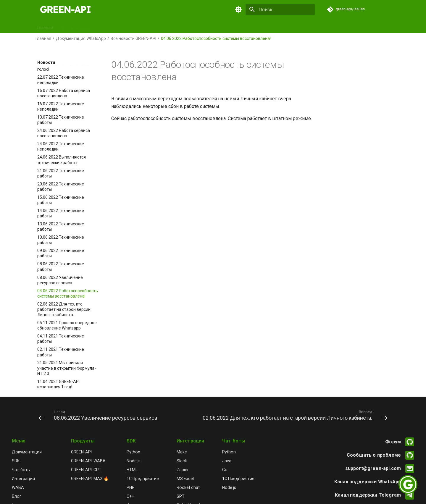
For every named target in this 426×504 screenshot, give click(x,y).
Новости (265, 26)
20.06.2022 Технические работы (61, 187)
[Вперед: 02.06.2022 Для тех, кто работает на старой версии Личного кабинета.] (294, 415)
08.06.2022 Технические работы (61, 266)
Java (227, 461)
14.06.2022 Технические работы (61, 213)
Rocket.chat (188, 487)
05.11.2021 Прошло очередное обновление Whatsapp (67, 325)
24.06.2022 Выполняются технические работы (62, 160)
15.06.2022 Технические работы (61, 200)
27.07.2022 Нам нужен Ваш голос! (63, 67)
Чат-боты (154, 26)
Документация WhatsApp (81, 38)
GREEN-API (81, 452)
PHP (131, 487)
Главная (45, 26)
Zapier (183, 470)
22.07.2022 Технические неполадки (61, 80)
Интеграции (198, 26)
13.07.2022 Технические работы (61, 120)
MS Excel (185, 479)
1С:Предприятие (143, 479)
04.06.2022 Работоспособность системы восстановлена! (68, 293)
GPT (175, 26)
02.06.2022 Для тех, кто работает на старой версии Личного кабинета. (64, 309)
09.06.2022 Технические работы (61, 253)
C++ (130, 496)
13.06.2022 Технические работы (61, 227)
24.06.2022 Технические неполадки (61, 146)
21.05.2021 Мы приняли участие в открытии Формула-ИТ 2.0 (67, 368)
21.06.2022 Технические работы (61, 173)
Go (225, 470)
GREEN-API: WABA (88, 461)
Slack (182, 461)
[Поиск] (280, 9)
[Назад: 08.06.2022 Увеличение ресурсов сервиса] (99, 415)
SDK (102, 26)
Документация (75, 26)
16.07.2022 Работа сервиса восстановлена (64, 93)
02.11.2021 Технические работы (61, 352)
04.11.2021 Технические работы (61, 339)
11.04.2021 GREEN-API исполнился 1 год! (58, 384)
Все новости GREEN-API (133, 38)
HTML (132, 470)
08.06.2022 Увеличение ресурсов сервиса (60, 280)
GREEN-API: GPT (86, 470)
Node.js (134, 461)
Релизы (225, 26)
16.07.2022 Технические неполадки (61, 106)
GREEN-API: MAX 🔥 (90, 479)
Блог (244, 26)
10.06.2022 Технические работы (61, 240)
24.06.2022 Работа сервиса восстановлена (64, 133)
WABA (18, 487)
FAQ (284, 26)
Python (133, 452)
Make (182, 452)
